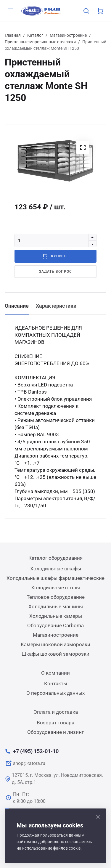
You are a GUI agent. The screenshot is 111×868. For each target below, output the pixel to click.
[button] (83, 147)
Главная (13, 35)
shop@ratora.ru (29, 763)
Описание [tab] (17, 306)
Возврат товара (55, 723)
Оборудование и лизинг (55, 732)
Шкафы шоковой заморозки (55, 654)
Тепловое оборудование (56, 597)
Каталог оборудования (55, 558)
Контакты (56, 684)
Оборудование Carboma (55, 625)
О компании (55, 673)
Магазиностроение (68, 35)
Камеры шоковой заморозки (55, 644)
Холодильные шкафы (56, 569)
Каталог (35, 35)
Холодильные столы (55, 588)
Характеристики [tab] (56, 306)
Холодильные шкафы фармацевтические (55, 578)
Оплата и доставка (56, 712)
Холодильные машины (56, 607)
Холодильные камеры (56, 616)
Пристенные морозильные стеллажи (40, 42)
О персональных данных (55, 693)
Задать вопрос (55, 272)
